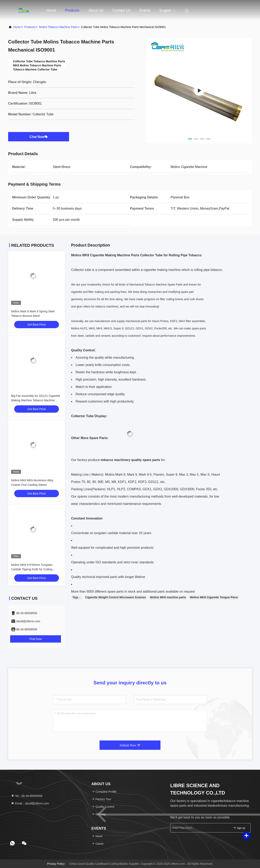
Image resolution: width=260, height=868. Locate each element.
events (145, 10)
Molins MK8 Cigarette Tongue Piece (214, 597)
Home (51, 10)
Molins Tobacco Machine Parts (58, 27)
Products (72, 10)
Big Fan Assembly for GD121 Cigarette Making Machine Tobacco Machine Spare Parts (36, 400)
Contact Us (121, 10)
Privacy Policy (56, 864)
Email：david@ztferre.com (30, 803)
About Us (96, 10)
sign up (239, 828)
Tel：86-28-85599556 (27, 796)
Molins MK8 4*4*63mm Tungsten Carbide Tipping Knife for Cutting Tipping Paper (32, 569)
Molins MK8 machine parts (168, 597)
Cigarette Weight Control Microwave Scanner (116, 597)
